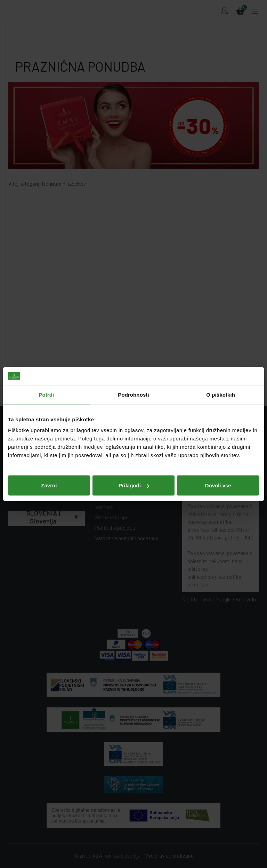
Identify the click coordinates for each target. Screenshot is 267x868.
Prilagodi (134, 485)
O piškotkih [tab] (221, 394)
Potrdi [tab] (46, 394)
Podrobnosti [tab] (133, 394)
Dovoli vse (218, 485)
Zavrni (49, 485)
